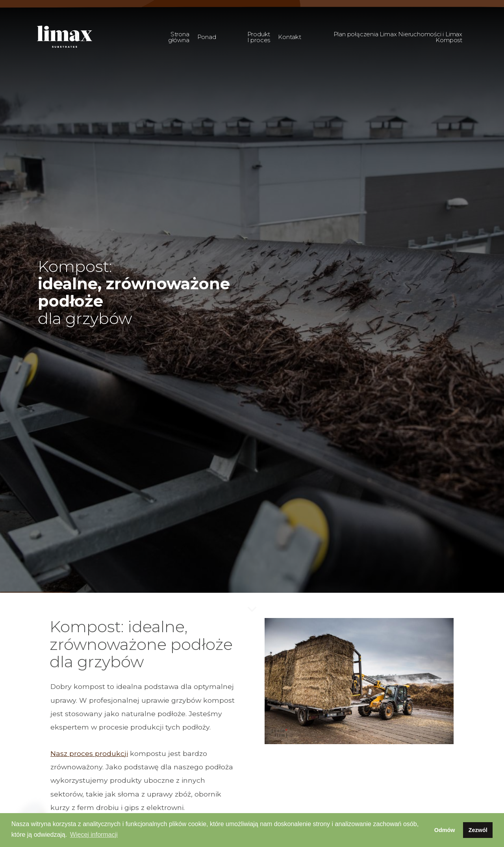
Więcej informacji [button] (94, 835)
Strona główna (179, 37)
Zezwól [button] (478, 830)
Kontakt (290, 37)
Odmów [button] (445, 830)
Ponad (207, 37)
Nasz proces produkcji (89, 753)
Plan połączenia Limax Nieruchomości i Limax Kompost (398, 37)
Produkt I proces (259, 37)
